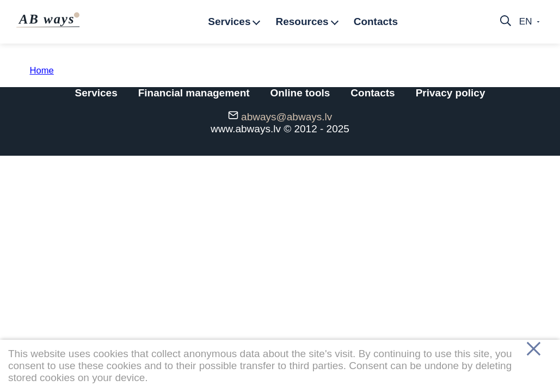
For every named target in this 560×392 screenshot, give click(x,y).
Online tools (300, 93)
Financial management (194, 93)
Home (42, 71)
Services (96, 93)
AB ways (49, 19)
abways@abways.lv (287, 117)
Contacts (373, 93)
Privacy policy (451, 93)
